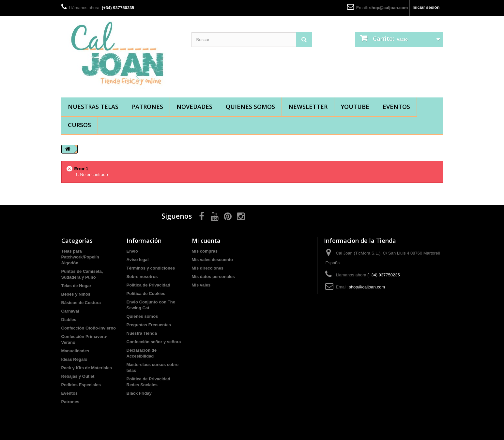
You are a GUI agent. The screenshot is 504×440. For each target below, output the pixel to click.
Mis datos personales (213, 277)
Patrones (147, 107)
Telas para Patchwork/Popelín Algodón (80, 257)
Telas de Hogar (76, 286)
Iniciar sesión (426, 7)
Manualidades (75, 351)
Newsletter (308, 107)
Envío (132, 251)
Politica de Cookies (146, 293)
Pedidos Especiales (81, 385)
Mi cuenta (206, 241)
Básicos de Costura (81, 303)
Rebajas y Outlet (78, 376)
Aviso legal (138, 260)
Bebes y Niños (76, 294)
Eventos (396, 107)
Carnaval (70, 311)
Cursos (79, 125)
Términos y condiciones (151, 268)
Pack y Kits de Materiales (87, 368)
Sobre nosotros (142, 277)
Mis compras (205, 251)
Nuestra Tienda (142, 333)
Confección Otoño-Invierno (89, 328)
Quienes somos (250, 107)
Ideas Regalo (74, 359)
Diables (69, 320)
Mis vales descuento (212, 260)
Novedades (194, 107)
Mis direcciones (208, 268)
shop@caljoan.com (389, 8)
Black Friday (139, 393)
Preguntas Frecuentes (149, 325)
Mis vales (201, 285)
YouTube (355, 107)
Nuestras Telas (93, 107)
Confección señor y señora (154, 342)
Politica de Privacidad (148, 285)
